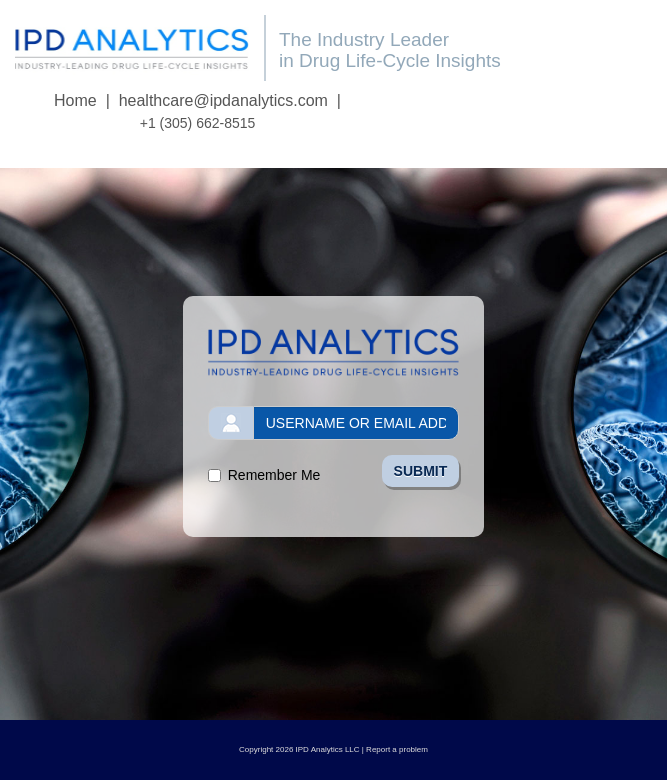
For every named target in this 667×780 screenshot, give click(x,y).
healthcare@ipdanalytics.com (223, 100)
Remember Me (274, 475)
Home (75, 100)
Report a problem (397, 749)
